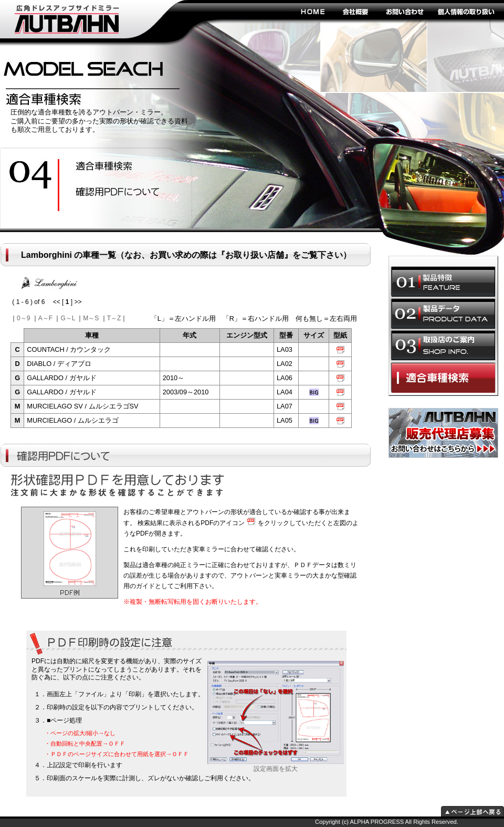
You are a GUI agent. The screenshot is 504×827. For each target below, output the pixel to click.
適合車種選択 (443, 378)
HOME (312, 11)
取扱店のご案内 (443, 346)
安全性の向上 (113, 167)
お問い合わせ (404, 11)
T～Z (114, 318)
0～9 (23, 318)
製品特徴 (443, 281)
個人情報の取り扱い (466, 11)
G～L (68, 318)
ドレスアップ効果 (113, 193)
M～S (91, 318)
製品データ (443, 313)
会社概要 (356, 11)
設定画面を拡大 (276, 766)
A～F (45, 318)
